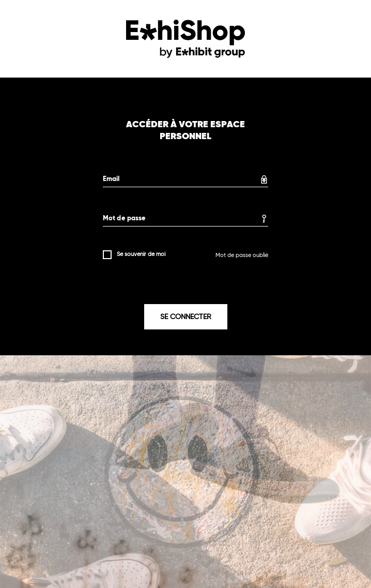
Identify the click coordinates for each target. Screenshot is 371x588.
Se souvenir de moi (141, 254)
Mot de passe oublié (242, 255)
